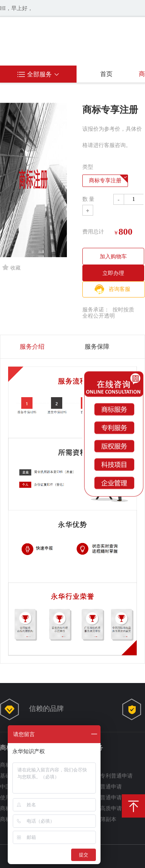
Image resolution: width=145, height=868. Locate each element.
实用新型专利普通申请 (106, 776)
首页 (106, 74)
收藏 (11, 267)
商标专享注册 (105, 181)
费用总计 (93, 232)
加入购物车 (113, 256)
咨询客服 (119, 289)
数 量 (89, 199)
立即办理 (113, 273)
